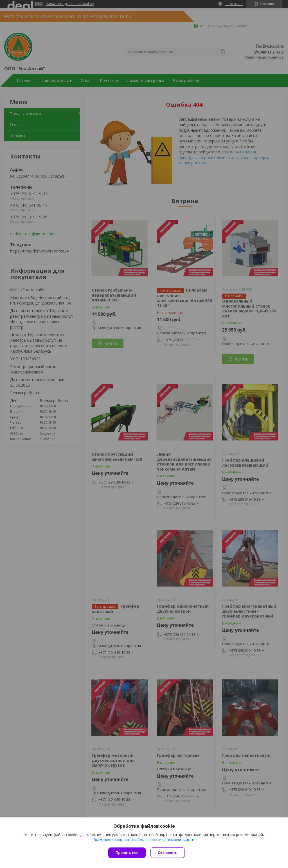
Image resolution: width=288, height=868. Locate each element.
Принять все (127, 853)
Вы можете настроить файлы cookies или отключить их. (142, 840)
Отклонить (168, 853)
